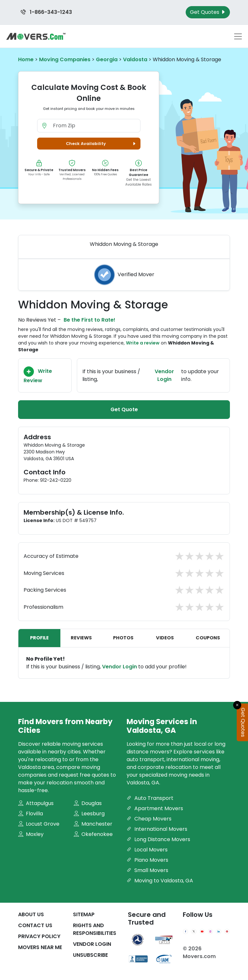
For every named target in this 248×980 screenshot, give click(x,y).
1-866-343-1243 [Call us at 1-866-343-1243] (46, 12)
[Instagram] (211, 932)
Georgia (107, 59)
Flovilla (31, 814)
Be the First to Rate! (89, 320)
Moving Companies (65, 59)
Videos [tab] (165, 638)
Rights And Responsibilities (95, 929)
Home (26, 59)
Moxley (31, 834)
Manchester (93, 824)
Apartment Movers (155, 808)
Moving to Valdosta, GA (160, 881)
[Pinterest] (227, 932)
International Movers (157, 829)
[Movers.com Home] (36, 36)
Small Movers (147, 870)
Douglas (88, 803)
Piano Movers (147, 860)
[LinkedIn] (219, 932)
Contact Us (35, 925)
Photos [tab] (123, 638)
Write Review (38, 375)
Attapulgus (36, 803)
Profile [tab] (39, 638)
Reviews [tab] (81, 638)
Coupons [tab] (208, 638)
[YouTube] (202, 932)
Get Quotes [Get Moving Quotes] (208, 12)
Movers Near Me (40, 947)
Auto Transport (150, 798)
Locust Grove (39, 824)
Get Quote (124, 409)
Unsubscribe (90, 955)
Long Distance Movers (158, 839)
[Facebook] (186, 932)
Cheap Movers (149, 819)
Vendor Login (164, 375)
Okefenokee (93, 834)
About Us (31, 914)
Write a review (143, 343)
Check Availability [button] (102, 144)
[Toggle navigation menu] (238, 36)
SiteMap (84, 914)
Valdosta (135, 59)
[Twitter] (194, 932)
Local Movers (147, 850)
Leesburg (89, 814)
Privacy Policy (39, 936)
